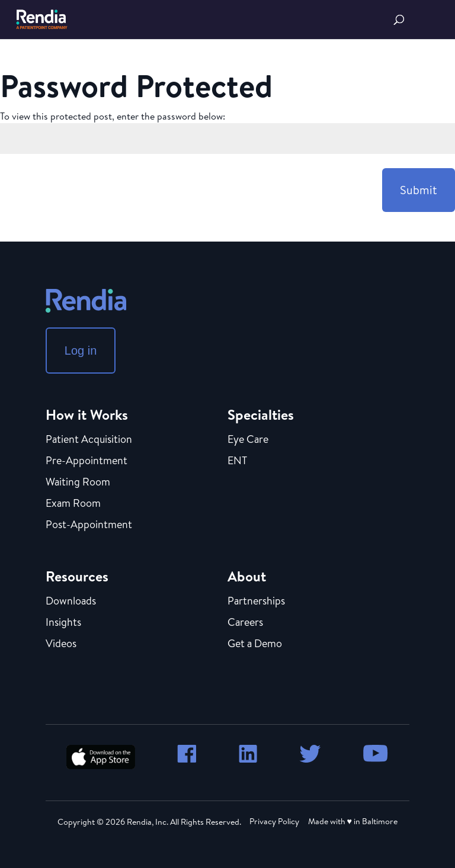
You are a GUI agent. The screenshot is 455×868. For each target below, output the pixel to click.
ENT (237, 461)
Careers (245, 623)
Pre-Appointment (86, 461)
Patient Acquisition (89, 440)
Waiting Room (78, 483)
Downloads (71, 602)
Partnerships (256, 602)
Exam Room (73, 504)
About (247, 576)
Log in (81, 351)
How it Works (87, 414)
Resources (77, 576)
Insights (63, 623)
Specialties (261, 414)
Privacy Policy (274, 821)
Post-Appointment (89, 525)
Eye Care (248, 440)
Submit (419, 190)
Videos (61, 644)
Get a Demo (255, 644)
